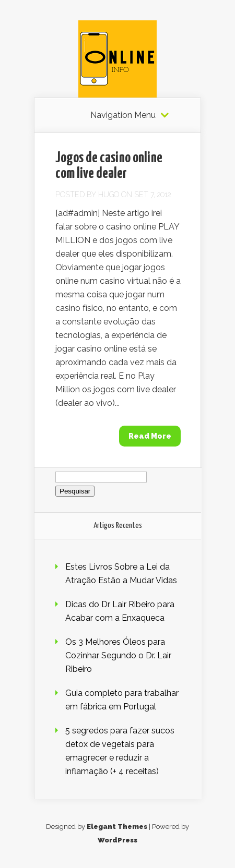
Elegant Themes (117, 827)
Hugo (109, 195)
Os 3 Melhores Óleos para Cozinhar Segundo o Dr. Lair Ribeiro (118, 655)
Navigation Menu (123, 115)
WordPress (118, 840)
